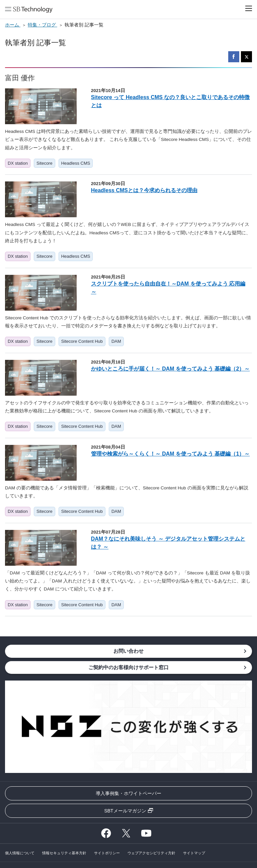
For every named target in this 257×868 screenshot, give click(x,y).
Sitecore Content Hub (82, 341)
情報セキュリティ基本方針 (64, 853)
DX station (18, 163)
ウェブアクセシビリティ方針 (151, 853)
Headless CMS (76, 163)
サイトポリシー (107, 853)
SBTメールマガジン (125, 811)
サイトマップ (194, 853)
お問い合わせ (128, 651)
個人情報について (20, 853)
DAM (116, 341)
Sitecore (45, 163)
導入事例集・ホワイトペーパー (128, 793)
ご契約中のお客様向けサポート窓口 (128, 667)
